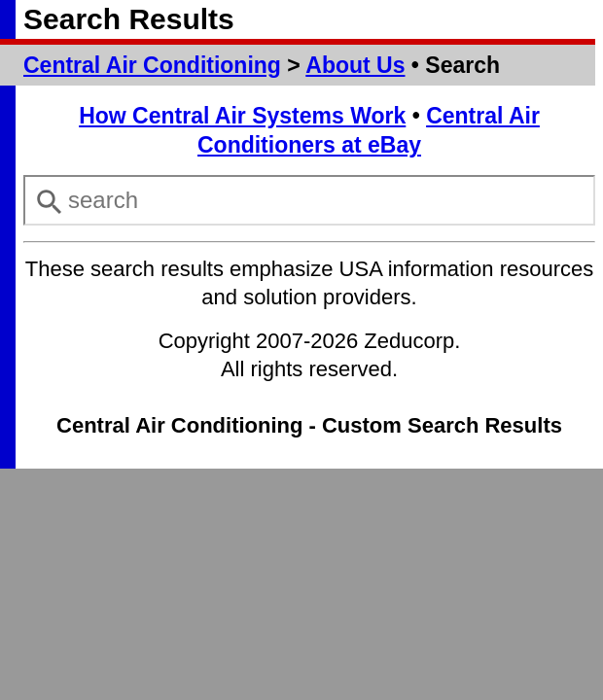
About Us (355, 65)
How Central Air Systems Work (242, 116)
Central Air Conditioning (152, 65)
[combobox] (309, 200)
